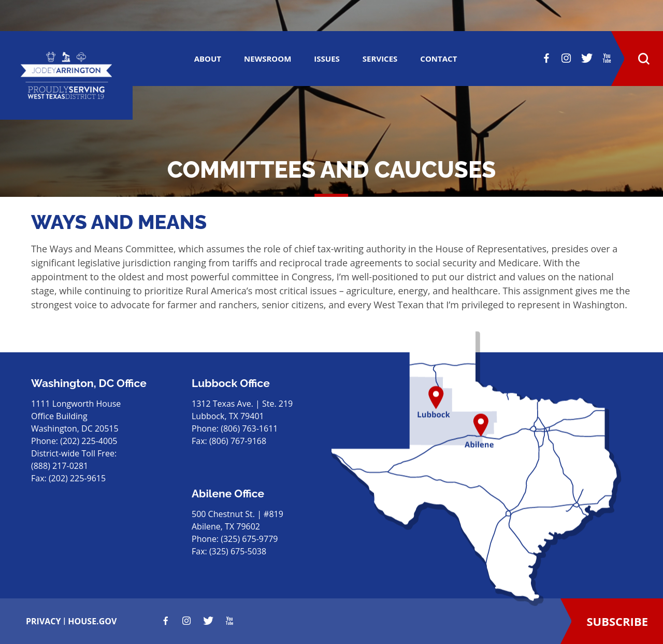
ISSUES (327, 59)
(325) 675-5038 (238, 551)
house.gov (92, 621)
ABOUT (208, 59)
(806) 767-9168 (238, 441)
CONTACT (438, 59)
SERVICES (380, 59)
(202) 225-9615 (77, 478)
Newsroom (268, 59)
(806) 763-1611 (249, 428)
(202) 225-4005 (89, 441)
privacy (44, 621)
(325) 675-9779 (249, 539)
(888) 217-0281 (60, 466)
